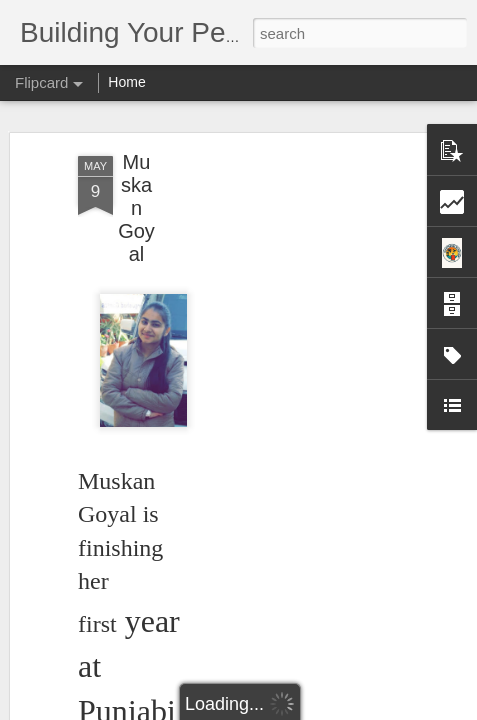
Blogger (301, 709)
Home (126, 82)
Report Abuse (359, 709)
